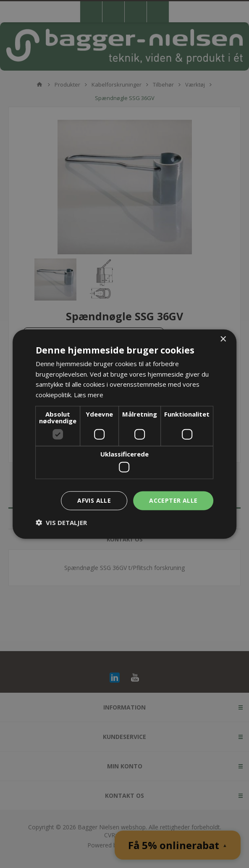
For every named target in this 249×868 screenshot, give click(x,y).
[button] (61, 522)
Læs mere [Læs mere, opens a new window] (89, 395)
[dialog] (124, 434)
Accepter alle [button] (173, 500)
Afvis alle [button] (94, 500)
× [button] (223, 339)
